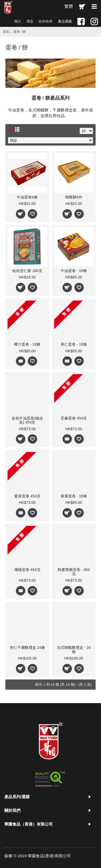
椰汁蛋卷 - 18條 (27, 344)
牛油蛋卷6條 (27, 197)
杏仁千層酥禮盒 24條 (27, 648)
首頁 (6, 32)
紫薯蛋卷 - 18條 (74, 496)
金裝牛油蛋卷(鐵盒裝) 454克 (27, 420)
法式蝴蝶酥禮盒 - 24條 (74, 650)
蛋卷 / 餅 (20, 32)
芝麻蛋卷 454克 (74, 418)
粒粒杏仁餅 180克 (27, 271)
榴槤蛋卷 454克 (27, 570)
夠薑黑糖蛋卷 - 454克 (74, 572)
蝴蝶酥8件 (74, 197)
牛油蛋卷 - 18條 (74, 271)
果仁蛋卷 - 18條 (74, 344)
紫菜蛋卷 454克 (27, 496)
